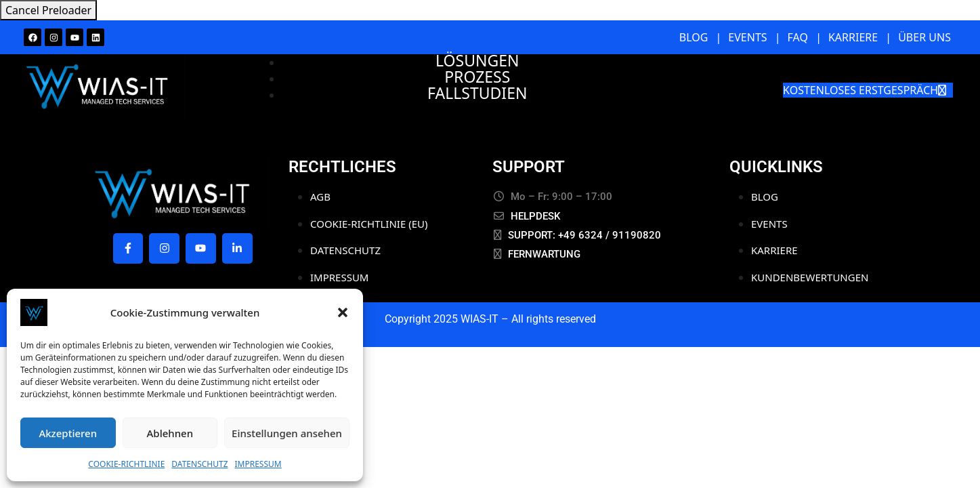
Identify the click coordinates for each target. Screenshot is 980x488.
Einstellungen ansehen (287, 433)
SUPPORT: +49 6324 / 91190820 (584, 235)
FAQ (798, 37)
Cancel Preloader (48, 10)
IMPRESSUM (258, 464)
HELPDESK (535, 216)
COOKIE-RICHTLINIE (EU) (369, 224)
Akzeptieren (68, 433)
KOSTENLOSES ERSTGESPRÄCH (865, 90)
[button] (343, 312)
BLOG (694, 37)
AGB (320, 197)
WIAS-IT (480, 319)
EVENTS (747, 37)
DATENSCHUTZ (199, 464)
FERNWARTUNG (544, 254)
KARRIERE (853, 37)
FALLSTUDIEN (477, 93)
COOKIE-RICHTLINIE (126, 464)
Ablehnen (170, 433)
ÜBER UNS (924, 37)
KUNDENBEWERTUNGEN (810, 277)
